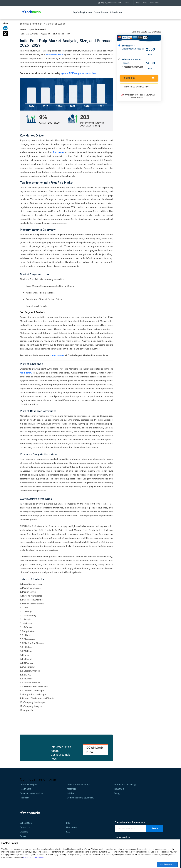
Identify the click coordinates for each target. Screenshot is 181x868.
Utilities (70, 793)
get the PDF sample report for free (79, 73)
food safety (26, 373)
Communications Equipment (80, 798)
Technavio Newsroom (31, 24)
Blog (138, 3)
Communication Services (31, 793)
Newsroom (72, 827)
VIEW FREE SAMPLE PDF (137, 87)
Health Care (25, 789)
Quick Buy (139, 78)
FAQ (145, 3)
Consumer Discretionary (78, 784)
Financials (25, 798)
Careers (23, 836)
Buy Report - (133, 47)
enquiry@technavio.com (110, 3)
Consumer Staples (56, 24)
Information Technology (125, 784)
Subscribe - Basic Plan (131, 61)
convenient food (54, 55)
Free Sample (58, 356)
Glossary (24, 832)
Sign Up (154, 828)
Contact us (155, 3)
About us (128, 3)
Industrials (119, 789)
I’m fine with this (167, 864)
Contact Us (25, 827)
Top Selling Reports (82, 12)
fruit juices (58, 152)
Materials (71, 789)
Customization (101, 12)
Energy (117, 793)
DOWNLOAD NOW (95, 750)
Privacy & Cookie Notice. (34, 857)
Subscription (116, 12)
